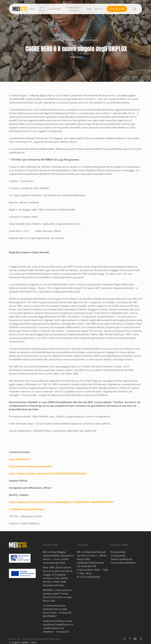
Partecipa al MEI (117, 9)
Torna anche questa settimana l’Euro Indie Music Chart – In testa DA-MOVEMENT (57, 611)
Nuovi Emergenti (89, 40)
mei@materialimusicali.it (90, 563)
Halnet (34, 642)
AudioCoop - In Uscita (64, 40)
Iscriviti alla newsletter (123, 563)
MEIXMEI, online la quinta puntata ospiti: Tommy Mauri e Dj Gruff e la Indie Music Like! (57, 595)
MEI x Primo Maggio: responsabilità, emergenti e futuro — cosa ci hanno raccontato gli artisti (58, 557)
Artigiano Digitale (20, 642)
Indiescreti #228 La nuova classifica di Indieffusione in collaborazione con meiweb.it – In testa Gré (58, 626)
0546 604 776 (89, 566)
